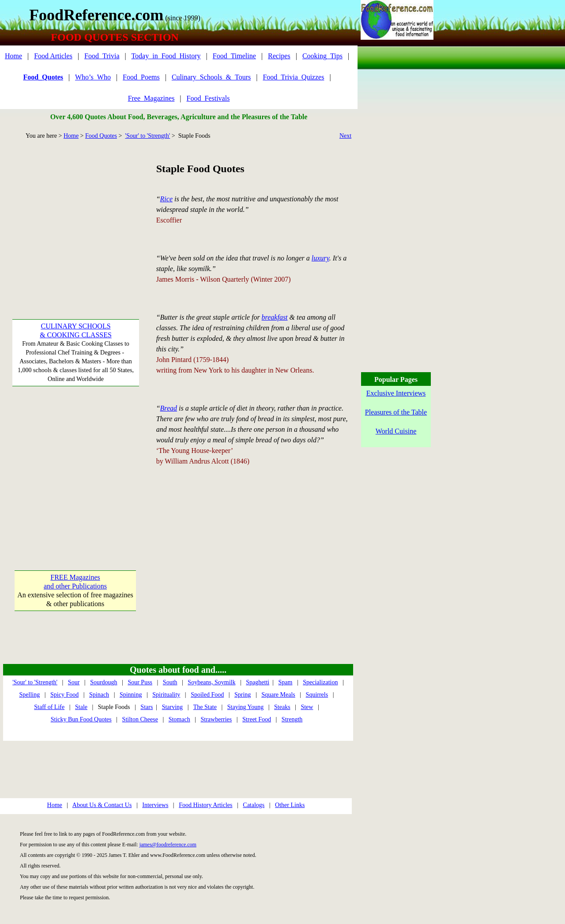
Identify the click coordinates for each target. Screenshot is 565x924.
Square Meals (278, 695)
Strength (292, 719)
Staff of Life (49, 707)
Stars (147, 707)
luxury (320, 258)
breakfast (275, 317)
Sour (74, 682)
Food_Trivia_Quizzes (293, 77)
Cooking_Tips (322, 56)
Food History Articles (205, 805)
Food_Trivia (102, 56)
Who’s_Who (93, 77)
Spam (285, 682)
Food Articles (53, 56)
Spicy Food (64, 695)
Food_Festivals (208, 98)
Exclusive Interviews (396, 393)
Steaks (282, 707)
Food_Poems (141, 77)
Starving (172, 707)
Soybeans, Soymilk (211, 682)
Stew (307, 707)
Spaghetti (258, 682)
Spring (243, 695)
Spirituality (166, 695)
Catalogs (254, 805)
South (170, 682)
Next (345, 136)
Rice (166, 199)
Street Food (257, 719)
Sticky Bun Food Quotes (81, 719)
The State (205, 707)
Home (13, 56)
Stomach (179, 719)
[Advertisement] (75, 216)
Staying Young (245, 707)
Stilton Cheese (140, 719)
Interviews (155, 805)
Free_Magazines (151, 98)
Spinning (131, 695)
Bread (169, 408)
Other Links (290, 805)
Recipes (279, 56)
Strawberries (217, 719)
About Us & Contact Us (102, 805)
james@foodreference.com (168, 845)
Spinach (99, 695)
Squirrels (317, 695)
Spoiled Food (207, 695)
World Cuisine (396, 431)
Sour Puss (140, 682)
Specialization (320, 682)
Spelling (30, 695)
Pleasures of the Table (396, 412)
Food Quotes (101, 136)
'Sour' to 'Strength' (147, 136)
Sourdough (104, 682)
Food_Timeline (234, 56)
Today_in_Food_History (166, 56)
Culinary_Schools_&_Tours (211, 77)
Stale (81, 707)
